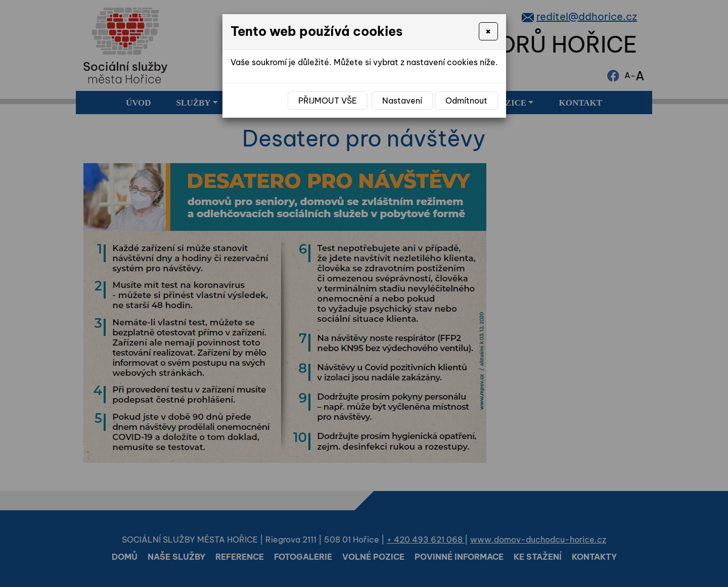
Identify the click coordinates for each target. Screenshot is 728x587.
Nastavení (402, 101)
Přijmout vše (328, 101)
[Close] (488, 31)
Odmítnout (466, 101)
